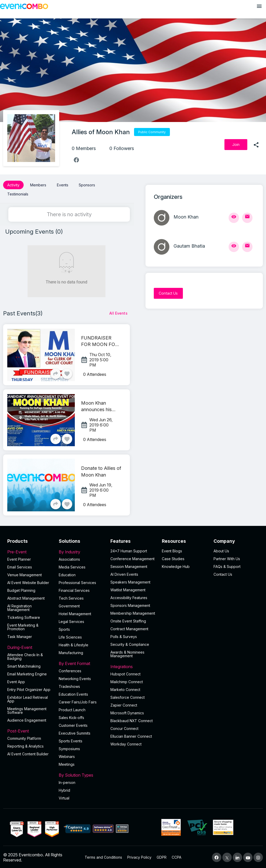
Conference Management (132, 558)
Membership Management (133, 612)
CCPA (177, 856)
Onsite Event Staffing (128, 620)
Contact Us (223, 573)
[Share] (56, 373)
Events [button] (63, 185)
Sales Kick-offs (71, 717)
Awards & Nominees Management (127, 653)
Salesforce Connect (128, 696)
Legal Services (71, 621)
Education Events (73, 693)
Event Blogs (172, 550)
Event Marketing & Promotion (23, 626)
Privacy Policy (139, 856)
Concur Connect (124, 727)
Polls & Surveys (124, 636)
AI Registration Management (19, 607)
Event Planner (19, 558)
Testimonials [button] (18, 194)
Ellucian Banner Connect (131, 735)
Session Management (129, 565)
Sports (64, 628)
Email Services (20, 566)
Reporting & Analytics (25, 745)
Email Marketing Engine (27, 673)
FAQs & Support (227, 565)
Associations (69, 558)
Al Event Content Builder (28, 753)
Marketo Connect (125, 689)
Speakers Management (130, 581)
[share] (256, 145)
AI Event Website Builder (28, 582)
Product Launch (72, 709)
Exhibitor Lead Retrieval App (28, 698)
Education (67, 574)
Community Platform (24, 737)
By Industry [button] (81, 551)
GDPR (162, 856)
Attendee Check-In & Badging (25, 656)
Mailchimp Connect (127, 681)
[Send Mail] (247, 218)
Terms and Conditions (103, 856)
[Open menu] (259, 6)
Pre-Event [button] (30, 551)
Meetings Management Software (27, 710)
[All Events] (118, 312)
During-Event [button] (30, 646)
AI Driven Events (124, 573)
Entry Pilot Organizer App (29, 689)
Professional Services (77, 582)
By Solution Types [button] (81, 774)
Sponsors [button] (87, 185)
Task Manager (20, 636)
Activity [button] (13, 185)
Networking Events (75, 678)
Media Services (72, 566)
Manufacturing (71, 652)
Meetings (67, 763)
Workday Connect (126, 743)
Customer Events (73, 724)
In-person (67, 781)
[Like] (67, 373)
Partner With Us (227, 558)
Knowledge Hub (176, 565)
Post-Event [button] (30, 730)
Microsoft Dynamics (127, 712)
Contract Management (129, 628)
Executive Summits (75, 732)
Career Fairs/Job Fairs (78, 701)
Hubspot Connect (125, 673)
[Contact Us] (168, 293)
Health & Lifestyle (74, 644)
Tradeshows (69, 685)
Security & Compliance (130, 643)
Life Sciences (70, 636)
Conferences (70, 670)
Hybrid (64, 789)
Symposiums (69, 748)
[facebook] (76, 160)
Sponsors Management (130, 604)
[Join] (236, 145)
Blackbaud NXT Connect (132, 720)
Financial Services (74, 589)
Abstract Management (26, 597)
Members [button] (38, 185)
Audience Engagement (27, 719)
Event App (16, 681)
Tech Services (71, 597)
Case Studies (173, 558)
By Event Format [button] (81, 662)
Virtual (64, 797)
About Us (221, 550)
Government (69, 605)
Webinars (67, 755)
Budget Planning (21, 589)
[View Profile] (234, 218)
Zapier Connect (124, 704)
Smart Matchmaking (24, 665)
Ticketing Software (24, 616)
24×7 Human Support (129, 550)
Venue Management (25, 574)
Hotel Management (75, 613)
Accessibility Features (129, 597)
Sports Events (71, 740)
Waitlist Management (128, 589)
